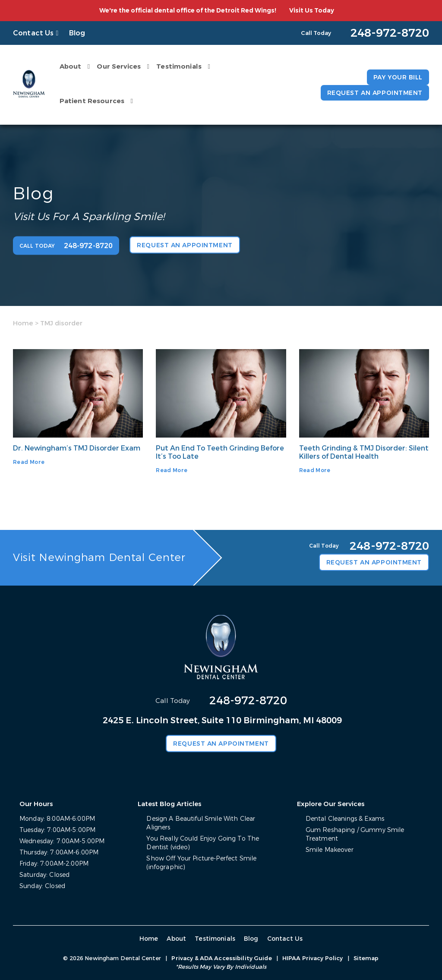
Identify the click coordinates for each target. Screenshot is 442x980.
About (71, 66)
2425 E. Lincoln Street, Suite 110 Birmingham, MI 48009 (222, 720)
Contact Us (33, 33)
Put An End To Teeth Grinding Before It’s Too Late (220, 452)
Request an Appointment (375, 93)
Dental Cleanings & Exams (345, 819)
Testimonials (179, 66)
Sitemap (366, 958)
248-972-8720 (248, 701)
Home (23, 323)
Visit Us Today (312, 11)
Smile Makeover (330, 850)
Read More (29, 462)
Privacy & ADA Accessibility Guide (221, 958)
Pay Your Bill (398, 77)
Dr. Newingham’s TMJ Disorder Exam (77, 448)
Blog (77, 33)
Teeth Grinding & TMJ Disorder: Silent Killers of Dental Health (364, 452)
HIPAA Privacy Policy (313, 958)
